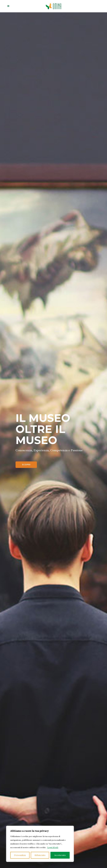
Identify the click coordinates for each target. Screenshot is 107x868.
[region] (40, 844)
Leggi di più (53, 847)
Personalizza (20, 855)
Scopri (26, 465)
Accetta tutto (60, 855)
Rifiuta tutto (40, 855)
